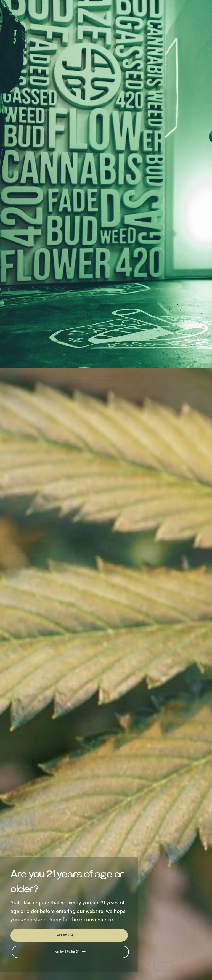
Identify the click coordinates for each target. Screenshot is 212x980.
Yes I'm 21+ (69, 935)
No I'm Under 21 (70, 952)
